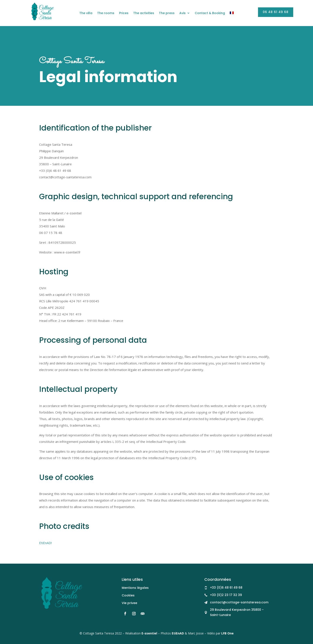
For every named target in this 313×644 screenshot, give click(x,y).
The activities (144, 13)
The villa (86, 13)
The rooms (106, 13)
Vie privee (129, 603)
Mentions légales (135, 588)
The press (167, 13)
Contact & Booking (210, 13)
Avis (182, 13)
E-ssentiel (149, 633)
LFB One (227, 633)
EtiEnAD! (45, 543)
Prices (124, 13)
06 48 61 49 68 (276, 12)
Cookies (128, 595)
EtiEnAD (178, 633)
